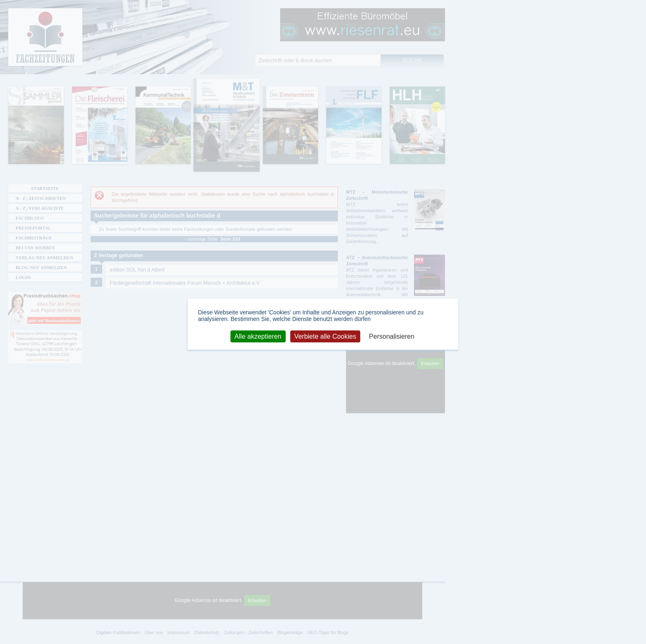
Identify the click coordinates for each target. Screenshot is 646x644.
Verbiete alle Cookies (325, 336)
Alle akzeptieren (258, 336)
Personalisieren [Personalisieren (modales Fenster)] (392, 336)
